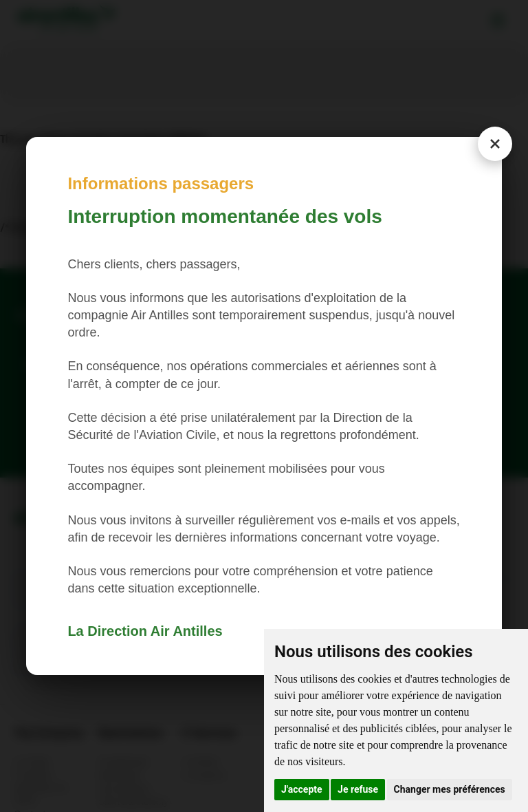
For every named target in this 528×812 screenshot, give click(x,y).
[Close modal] (495, 144)
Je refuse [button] (358, 789)
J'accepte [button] (302, 789)
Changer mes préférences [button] (450, 789)
